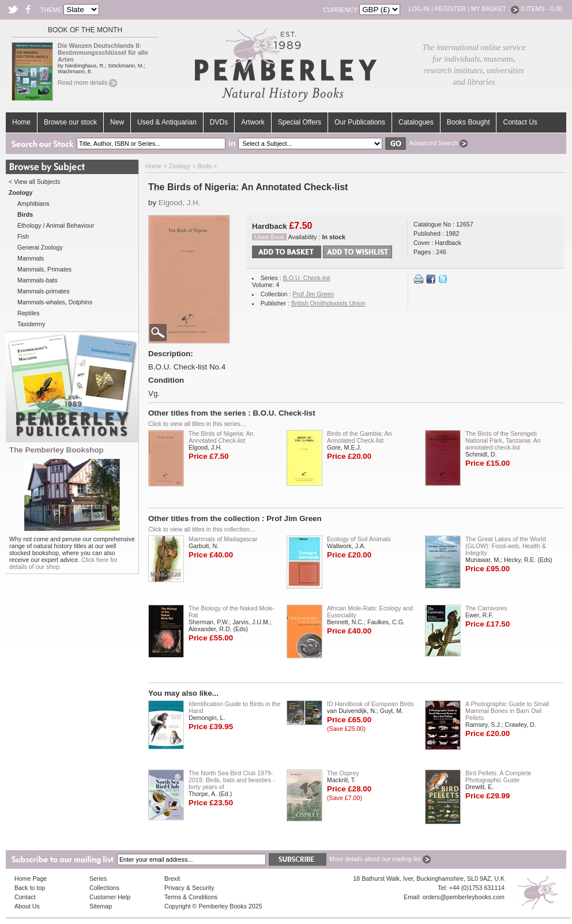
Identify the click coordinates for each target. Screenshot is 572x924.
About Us (27, 906)
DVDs (219, 122)
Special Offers (300, 122)
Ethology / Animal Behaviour (56, 225)
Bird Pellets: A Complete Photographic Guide (498, 776)
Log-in (419, 9)
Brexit (172, 878)
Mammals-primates (44, 291)
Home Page (31, 878)
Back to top (30, 888)
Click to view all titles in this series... (197, 424)
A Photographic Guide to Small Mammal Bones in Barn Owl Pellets (507, 711)
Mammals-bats (37, 280)
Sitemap (101, 906)
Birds (205, 166)
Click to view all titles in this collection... (202, 529)
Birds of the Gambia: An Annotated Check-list (360, 437)
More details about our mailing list (380, 859)
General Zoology (40, 247)
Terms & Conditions (191, 897)
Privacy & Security (189, 888)
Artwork (253, 122)
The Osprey (343, 773)
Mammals (31, 258)
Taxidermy (31, 324)
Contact (25, 897)
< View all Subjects (35, 182)
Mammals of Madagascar (223, 539)
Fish (23, 236)
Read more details (87, 82)
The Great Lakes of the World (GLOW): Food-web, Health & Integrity (506, 546)
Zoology (180, 166)
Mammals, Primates (44, 269)
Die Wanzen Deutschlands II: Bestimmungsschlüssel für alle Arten (103, 52)
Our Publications (360, 122)
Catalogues (416, 122)
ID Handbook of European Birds (370, 704)
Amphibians (33, 203)
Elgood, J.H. (180, 203)
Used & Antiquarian (167, 122)
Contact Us (520, 122)
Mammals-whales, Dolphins (55, 302)
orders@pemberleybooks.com (464, 897)
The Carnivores (486, 608)
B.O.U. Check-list (307, 278)
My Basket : (495, 9)
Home (21, 122)
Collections (104, 888)
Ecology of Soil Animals (359, 539)
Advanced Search (438, 143)
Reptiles (29, 313)
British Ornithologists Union (328, 303)
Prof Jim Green (313, 294)
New (117, 122)
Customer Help (110, 897)
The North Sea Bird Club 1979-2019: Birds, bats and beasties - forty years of (232, 780)
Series (98, 878)
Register (450, 9)
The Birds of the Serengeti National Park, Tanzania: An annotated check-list (503, 440)
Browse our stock (70, 122)
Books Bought (468, 122)
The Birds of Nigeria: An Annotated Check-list (221, 437)
